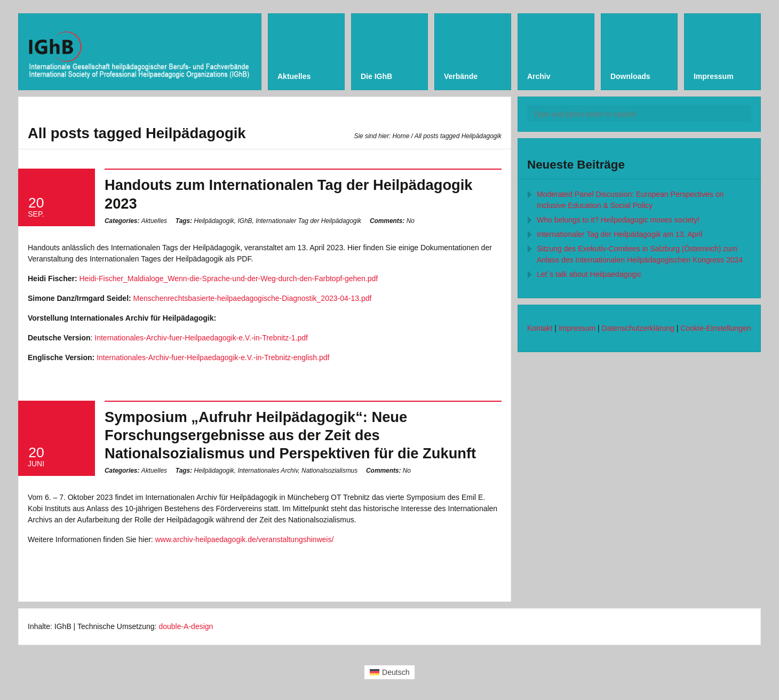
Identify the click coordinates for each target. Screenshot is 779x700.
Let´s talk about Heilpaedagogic (589, 274)
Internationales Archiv (268, 471)
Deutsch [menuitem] (396, 672)
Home (401, 136)
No (392, 221)
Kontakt (540, 328)
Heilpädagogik (214, 221)
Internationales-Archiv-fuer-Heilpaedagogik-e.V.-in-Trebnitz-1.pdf (201, 338)
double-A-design (186, 626)
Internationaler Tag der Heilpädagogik (308, 221)
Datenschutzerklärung (638, 328)
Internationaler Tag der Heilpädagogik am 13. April (619, 234)
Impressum (577, 328)
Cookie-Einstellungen (716, 328)
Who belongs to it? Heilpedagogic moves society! (618, 220)
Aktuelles (154, 221)
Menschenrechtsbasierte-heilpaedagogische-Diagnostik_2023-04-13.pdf (253, 298)
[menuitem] (390, 672)
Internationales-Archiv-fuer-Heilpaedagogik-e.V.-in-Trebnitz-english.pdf (213, 357)
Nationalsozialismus (329, 471)
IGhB (245, 221)
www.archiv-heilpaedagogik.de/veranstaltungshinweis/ (245, 539)
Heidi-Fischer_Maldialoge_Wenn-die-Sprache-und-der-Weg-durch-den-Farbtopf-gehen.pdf (228, 279)
